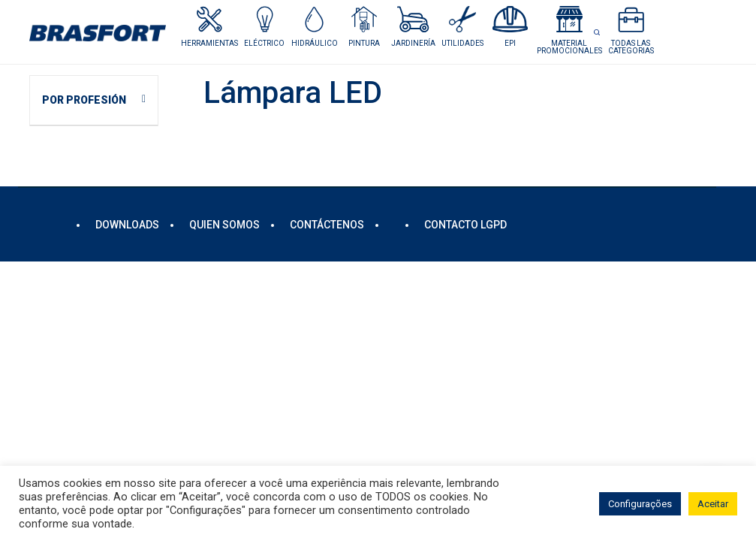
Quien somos (224, 225)
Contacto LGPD (465, 225)
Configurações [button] (640, 504)
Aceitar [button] (713, 504)
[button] (265, 27)
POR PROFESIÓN (84, 100)
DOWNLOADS (127, 225)
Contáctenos (327, 225)
